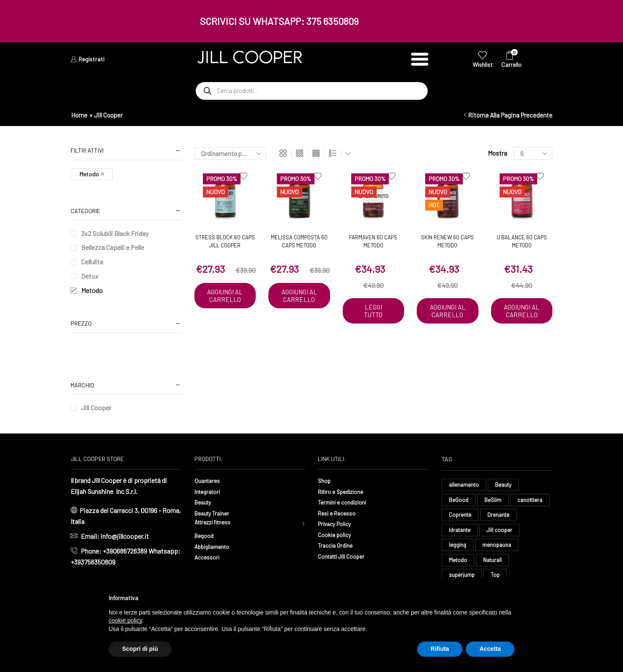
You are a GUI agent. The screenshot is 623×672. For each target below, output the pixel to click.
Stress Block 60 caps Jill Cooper (225, 241)
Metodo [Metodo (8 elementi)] (505, 564)
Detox (90, 276)
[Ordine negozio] (230, 154)
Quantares (209, 480)
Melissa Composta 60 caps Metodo (299, 241)
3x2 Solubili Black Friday (115, 233)
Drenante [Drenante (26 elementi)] (460, 532)
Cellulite (92, 262)
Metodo (92, 290)
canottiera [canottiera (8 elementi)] (463, 517)
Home (79, 115)
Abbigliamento (215, 548)
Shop (325, 480)
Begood (205, 537)
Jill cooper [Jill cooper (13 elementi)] (462, 548)
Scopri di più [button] (140, 649)
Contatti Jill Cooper (345, 556)
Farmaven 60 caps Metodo (373, 241)
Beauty (204, 502)
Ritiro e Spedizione (345, 491)
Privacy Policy (338, 523)
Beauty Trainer (215, 513)
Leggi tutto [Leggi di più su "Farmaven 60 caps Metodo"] (373, 311)
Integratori (209, 491)
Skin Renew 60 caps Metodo (447, 241)
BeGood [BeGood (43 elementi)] (459, 501)
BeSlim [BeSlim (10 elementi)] (494, 501)
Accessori (209, 558)
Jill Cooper (96, 407)
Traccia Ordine (338, 545)
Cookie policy (337, 534)
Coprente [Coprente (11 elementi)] (504, 517)
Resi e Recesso (340, 513)
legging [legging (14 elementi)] (501, 548)
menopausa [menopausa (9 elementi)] (464, 564)
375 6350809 (333, 21)
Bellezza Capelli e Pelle (113, 247)
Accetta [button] (490, 649)
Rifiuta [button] (440, 649)
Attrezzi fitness (217, 523)
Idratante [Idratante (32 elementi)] (500, 532)
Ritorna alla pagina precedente (510, 115)
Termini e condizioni (346, 502)
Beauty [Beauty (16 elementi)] (506, 485)
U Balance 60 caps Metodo (522, 241)
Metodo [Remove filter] (89, 174)
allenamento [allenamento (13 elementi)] (465, 485)
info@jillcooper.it (125, 536)
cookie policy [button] (125, 620)
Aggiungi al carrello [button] (225, 300)
